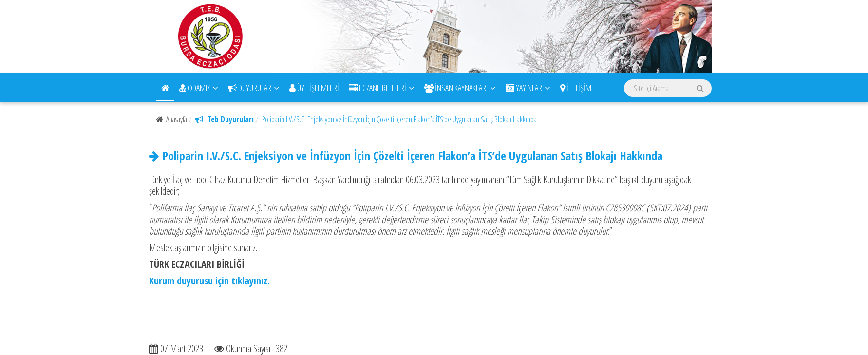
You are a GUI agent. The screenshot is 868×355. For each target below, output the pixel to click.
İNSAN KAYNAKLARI (460, 88)
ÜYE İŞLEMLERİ (314, 88)
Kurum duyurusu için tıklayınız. (209, 281)
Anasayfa (172, 119)
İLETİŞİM (576, 88)
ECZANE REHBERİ (382, 88)
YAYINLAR (528, 88)
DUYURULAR (254, 88)
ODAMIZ (199, 88)
